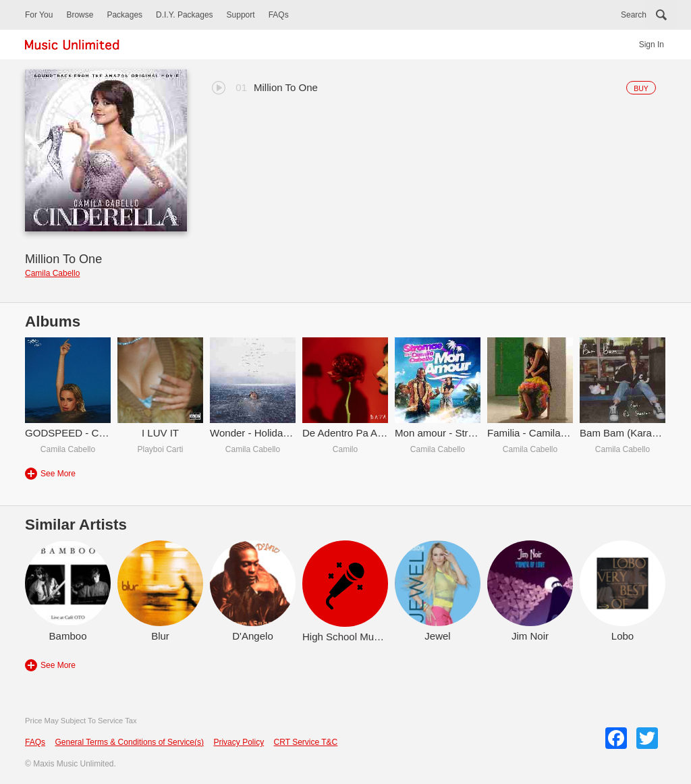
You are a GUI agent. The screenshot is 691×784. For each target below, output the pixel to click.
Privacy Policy (239, 742)
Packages (125, 15)
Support (241, 15)
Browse (80, 15)
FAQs (279, 15)
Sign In (652, 45)
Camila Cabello (52, 273)
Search (634, 15)
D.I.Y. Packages (185, 15)
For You (39, 15)
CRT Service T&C (306, 742)
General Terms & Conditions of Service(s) (129, 742)
